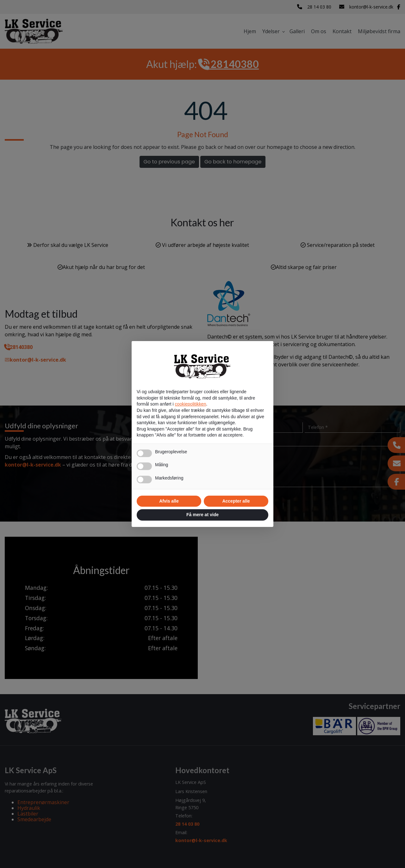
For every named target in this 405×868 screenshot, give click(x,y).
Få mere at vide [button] (202, 515)
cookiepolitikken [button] (191, 404)
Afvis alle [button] (169, 501)
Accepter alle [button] (236, 501)
